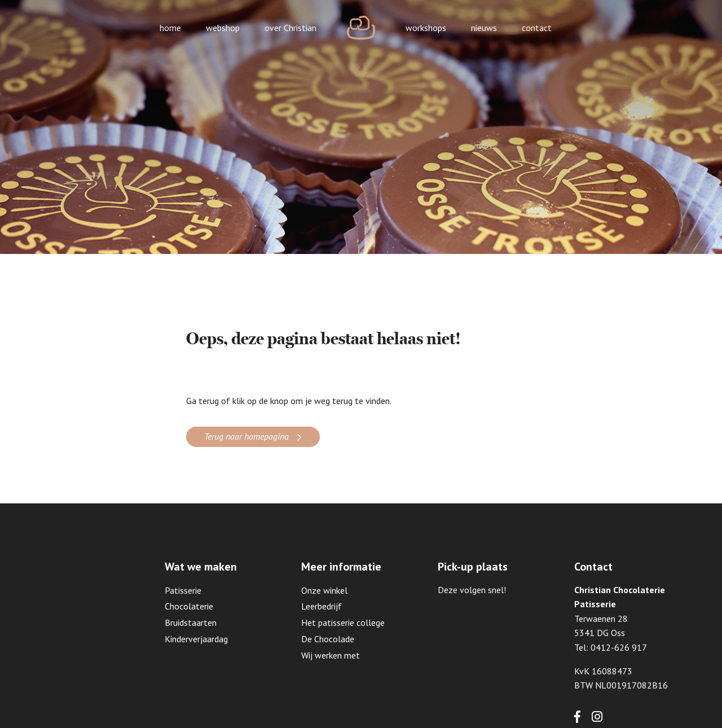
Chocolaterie (189, 606)
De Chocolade (328, 639)
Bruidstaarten (191, 622)
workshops (426, 28)
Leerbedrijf (322, 606)
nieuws (484, 28)
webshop (223, 28)
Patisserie (183, 590)
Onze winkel (324, 590)
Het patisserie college (343, 622)
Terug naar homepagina (246, 436)
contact (537, 28)
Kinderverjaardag (196, 639)
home (170, 28)
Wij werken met (331, 655)
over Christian (290, 28)
